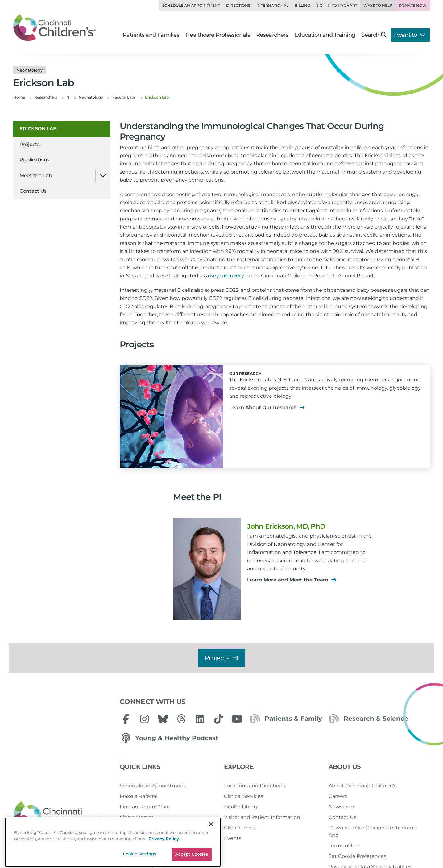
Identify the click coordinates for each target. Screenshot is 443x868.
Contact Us (33, 191)
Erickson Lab (38, 129)
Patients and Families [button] (151, 35)
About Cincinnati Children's (362, 786)
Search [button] (374, 35)
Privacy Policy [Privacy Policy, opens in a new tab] (164, 857)
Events (233, 838)
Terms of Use (344, 846)
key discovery (227, 276)
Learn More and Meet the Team (292, 580)
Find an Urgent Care (145, 807)
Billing (302, 5)
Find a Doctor (136, 817)
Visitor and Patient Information (262, 817)
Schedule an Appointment (191, 5)
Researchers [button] (272, 35)
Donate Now (413, 5)
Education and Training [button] (325, 35)
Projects (30, 144)
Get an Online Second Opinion (157, 828)
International (272, 5)
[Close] (211, 843)
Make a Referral (139, 796)
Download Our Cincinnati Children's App (373, 831)
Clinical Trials (240, 828)
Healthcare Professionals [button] (218, 35)
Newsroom (342, 807)
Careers (338, 796)
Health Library (241, 807)
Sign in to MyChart (337, 5)
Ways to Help (378, 5)
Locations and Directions (255, 786)
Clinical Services (244, 796)
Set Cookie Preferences (357, 856)
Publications (34, 160)
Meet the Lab (36, 176)
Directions (238, 5)
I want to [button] (410, 35)
